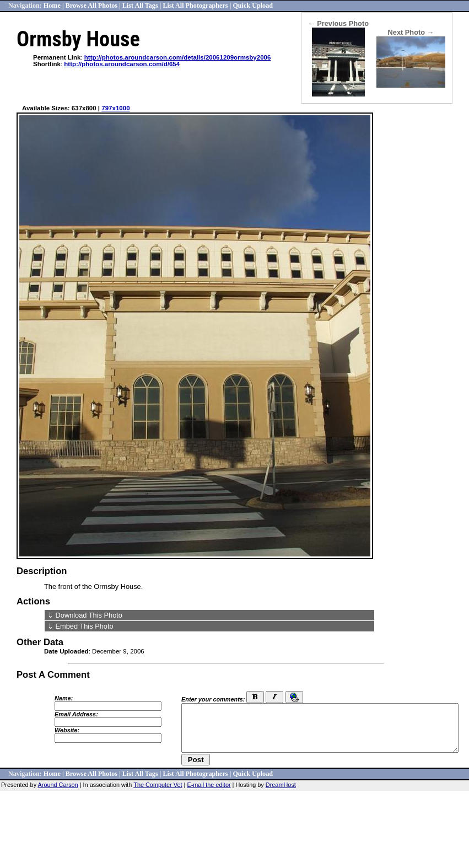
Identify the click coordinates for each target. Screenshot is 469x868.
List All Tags (140, 6)
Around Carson (58, 785)
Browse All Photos (91, 6)
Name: (64, 698)
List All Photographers (195, 6)
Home (52, 6)
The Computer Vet (158, 785)
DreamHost (281, 785)
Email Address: (76, 714)
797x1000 (115, 108)
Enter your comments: (213, 699)
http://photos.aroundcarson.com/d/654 (122, 64)
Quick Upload (253, 6)
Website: (67, 730)
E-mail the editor (209, 785)
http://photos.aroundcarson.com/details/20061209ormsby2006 (178, 57)
